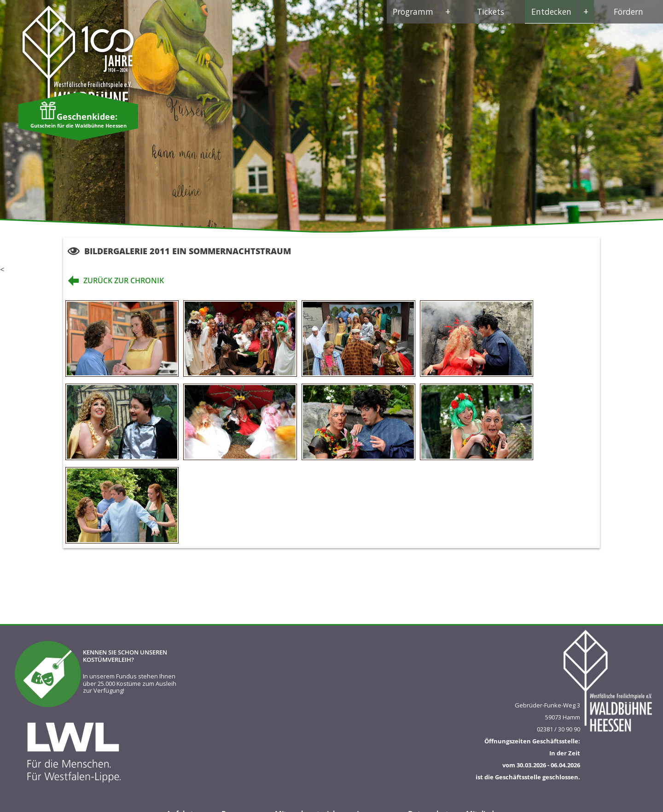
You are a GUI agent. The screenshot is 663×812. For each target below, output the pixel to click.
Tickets (491, 12)
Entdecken (563, 12)
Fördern (628, 12)
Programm (424, 12)
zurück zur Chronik (113, 280)
